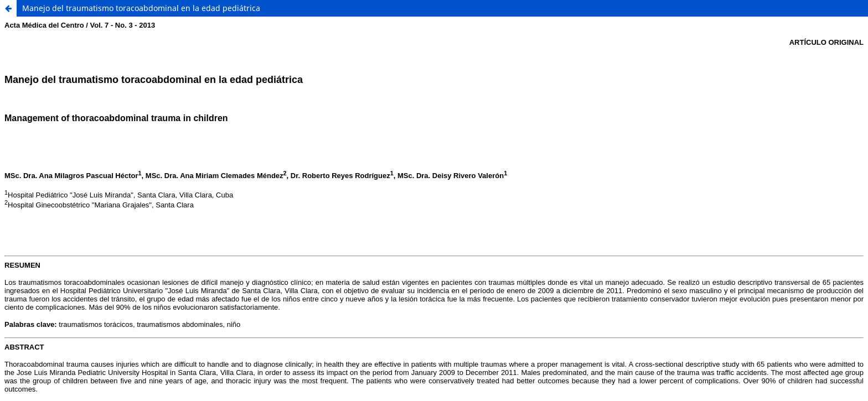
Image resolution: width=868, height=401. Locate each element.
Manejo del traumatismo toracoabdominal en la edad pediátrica (141, 8)
